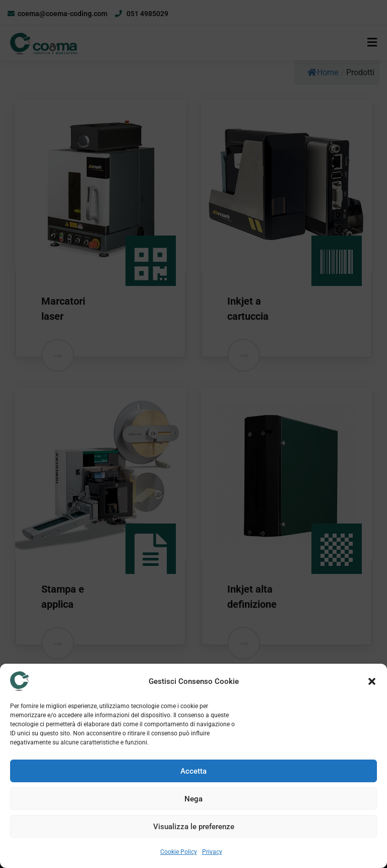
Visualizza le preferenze (194, 827)
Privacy (212, 852)
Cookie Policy (179, 852)
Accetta (193, 771)
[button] (372, 681)
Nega (193, 799)
